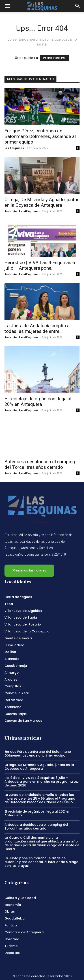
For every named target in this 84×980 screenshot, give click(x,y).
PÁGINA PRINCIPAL (54, 58)
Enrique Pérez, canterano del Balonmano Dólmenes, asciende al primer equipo (40, 136)
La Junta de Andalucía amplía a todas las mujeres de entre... (37, 328)
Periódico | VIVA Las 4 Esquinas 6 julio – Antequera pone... (40, 265)
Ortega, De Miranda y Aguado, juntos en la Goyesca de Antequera (42, 202)
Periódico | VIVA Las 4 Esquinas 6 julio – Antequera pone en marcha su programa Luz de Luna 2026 (42, 772)
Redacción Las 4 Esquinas (21, 211)
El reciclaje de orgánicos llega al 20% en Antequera (38, 391)
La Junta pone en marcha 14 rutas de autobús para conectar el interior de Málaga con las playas (41, 852)
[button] (8, 6)
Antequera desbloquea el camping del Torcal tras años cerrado (40, 455)
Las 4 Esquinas (14, 148)
